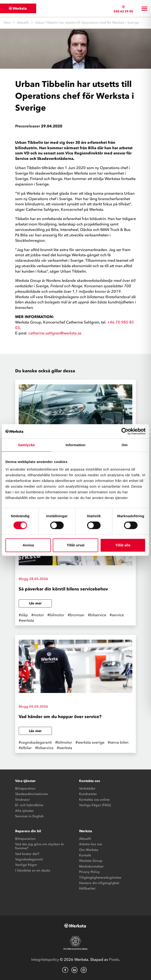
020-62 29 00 (123, 11)
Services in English (29, 816)
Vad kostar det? (27, 854)
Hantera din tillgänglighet (99, 883)
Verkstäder (87, 789)
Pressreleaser (28, 126)
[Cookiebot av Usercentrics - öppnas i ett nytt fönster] (125, 431)
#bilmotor (56, 615)
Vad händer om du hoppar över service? (60, 717)
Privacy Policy (89, 872)
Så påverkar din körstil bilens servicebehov (63, 589)
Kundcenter (88, 794)
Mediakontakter (91, 866)
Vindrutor (22, 800)
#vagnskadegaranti (35, 742)
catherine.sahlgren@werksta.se (55, 333)
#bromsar (76, 615)
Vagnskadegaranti (29, 859)
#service (117, 615)
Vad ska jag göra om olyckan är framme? (40, 846)
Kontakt (85, 855)
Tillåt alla (123, 545)
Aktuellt (23, 23)
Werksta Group (91, 861)
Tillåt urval (76, 545)
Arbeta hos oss (91, 844)
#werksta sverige (90, 742)
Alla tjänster (24, 811)
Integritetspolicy (45, 959)
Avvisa (28, 545)
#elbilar (25, 748)
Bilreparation (25, 789)
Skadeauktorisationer (32, 794)
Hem (7, 23)
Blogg (23, 579)
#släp (23, 615)
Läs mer (35, 603)
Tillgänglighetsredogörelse (100, 878)
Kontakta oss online (94, 800)
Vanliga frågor (26, 865)
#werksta (26, 620)
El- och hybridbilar (29, 805)
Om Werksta (89, 850)
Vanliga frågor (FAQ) (95, 805)
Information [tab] (75, 445)
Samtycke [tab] (26, 445)
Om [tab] (125, 445)
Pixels (114, 959)
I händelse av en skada (33, 870)
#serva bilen (118, 742)
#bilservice (97, 615)
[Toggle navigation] (144, 9)
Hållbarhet (87, 888)
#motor (38, 615)
